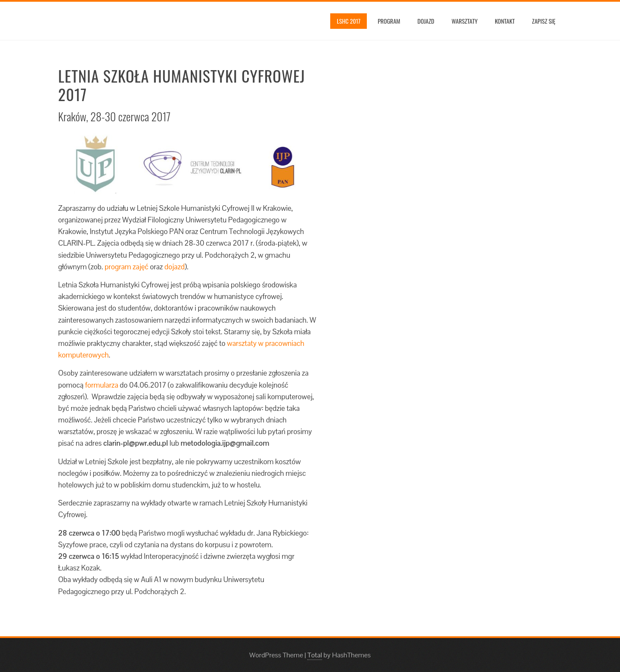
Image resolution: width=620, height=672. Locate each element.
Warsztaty (465, 21)
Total (315, 655)
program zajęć (127, 267)
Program (389, 21)
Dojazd (426, 21)
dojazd (175, 267)
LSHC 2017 (349, 21)
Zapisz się (544, 21)
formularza (102, 385)
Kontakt (505, 21)
